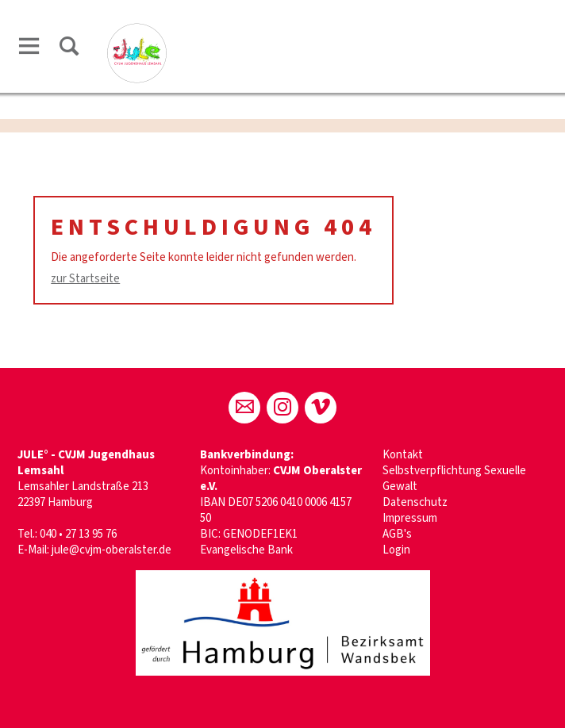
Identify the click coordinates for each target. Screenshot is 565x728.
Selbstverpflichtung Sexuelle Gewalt (454, 479)
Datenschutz (415, 502)
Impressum (410, 518)
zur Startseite (85, 279)
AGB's (397, 534)
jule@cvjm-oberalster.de (111, 550)
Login (396, 550)
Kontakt (403, 455)
